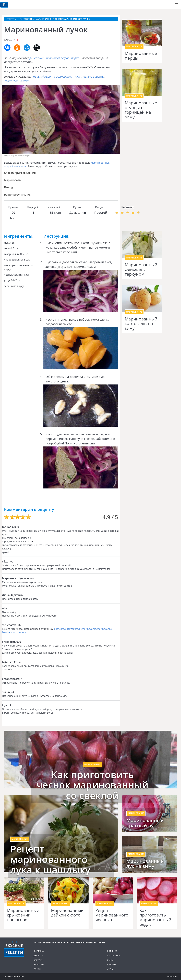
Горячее (112, 951)
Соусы (37, 969)
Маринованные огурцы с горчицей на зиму (141, 110)
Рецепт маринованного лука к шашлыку (50, 859)
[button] (177, 4)
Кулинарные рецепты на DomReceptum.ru (14, 949)
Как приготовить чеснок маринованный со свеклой (93, 785)
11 (18, 40)
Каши (111, 960)
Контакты (172, 976)
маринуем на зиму (17, 80)
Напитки (39, 965)
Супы (110, 969)
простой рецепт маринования (52, 77)
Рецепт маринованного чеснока (112, 915)
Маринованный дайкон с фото (67, 913)
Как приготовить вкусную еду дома (4, 4)
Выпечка (39, 951)
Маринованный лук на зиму (145, 864)
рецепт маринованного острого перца (54, 58)
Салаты (112, 965)
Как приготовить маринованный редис (155, 917)
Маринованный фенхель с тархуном (141, 269)
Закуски (38, 960)
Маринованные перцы (141, 56)
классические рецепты (89, 77)
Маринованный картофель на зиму (141, 324)
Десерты (38, 956)
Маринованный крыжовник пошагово (23, 915)
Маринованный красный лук (145, 823)
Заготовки (114, 956)
